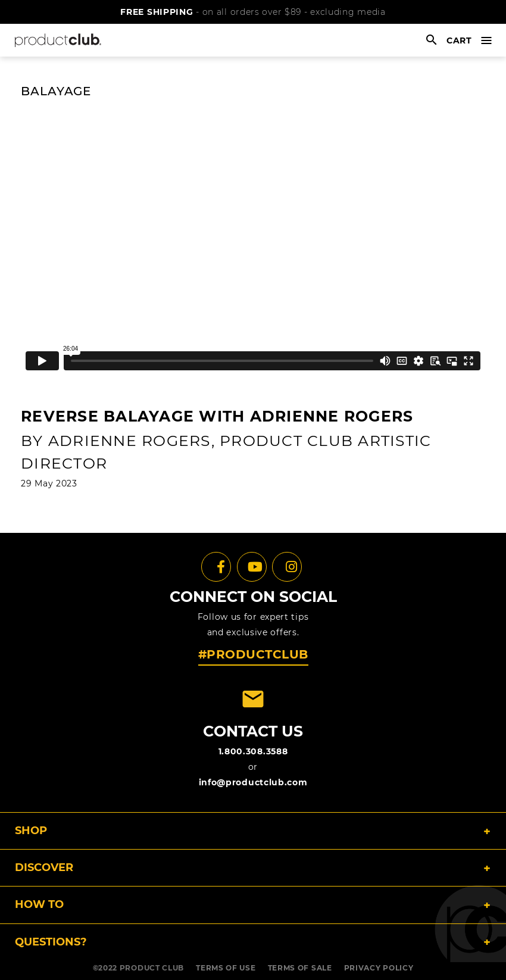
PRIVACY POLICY (379, 968)
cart (459, 40)
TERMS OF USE (226, 968)
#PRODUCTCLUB (253, 654)
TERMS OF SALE (300, 968)
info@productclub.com (253, 782)
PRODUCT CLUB (152, 968)
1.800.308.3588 (253, 751)
